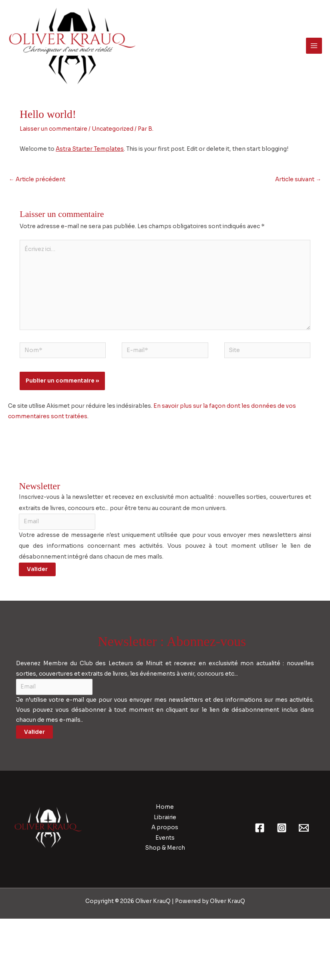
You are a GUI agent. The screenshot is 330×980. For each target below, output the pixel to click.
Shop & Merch (165, 909)
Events (165, 899)
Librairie (165, 879)
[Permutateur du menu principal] (314, 76)
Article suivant (298, 241)
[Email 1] (304, 889)
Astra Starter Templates (90, 210)
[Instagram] (282, 889)
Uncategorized (113, 190)
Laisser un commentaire (53, 190)
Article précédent (37, 241)
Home (165, 869)
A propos (165, 889)
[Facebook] (260, 889)
